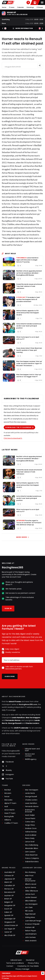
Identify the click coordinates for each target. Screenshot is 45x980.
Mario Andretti (31, 941)
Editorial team (16, 960)
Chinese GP (9, 876)
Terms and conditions (15, 963)
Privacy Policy (33, 963)
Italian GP (8, 912)
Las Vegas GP (10, 929)
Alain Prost (29, 876)
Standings (30, 7)
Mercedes (6, 135)
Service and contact (30, 755)
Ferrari (14, 135)
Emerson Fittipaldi (32, 924)
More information (23, 28)
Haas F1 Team (10, 813)
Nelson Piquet (31, 931)
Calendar (20, 7)
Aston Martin (9, 810)
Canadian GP (10, 886)
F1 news (12, 7)
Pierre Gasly (30, 838)
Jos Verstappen (31, 904)
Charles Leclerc (32, 723)
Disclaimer (30, 960)
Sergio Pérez (30, 825)
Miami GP (8, 882)
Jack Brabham (31, 934)
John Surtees (30, 937)
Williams (8, 820)
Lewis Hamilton (18, 718)
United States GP (11, 925)
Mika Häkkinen (31, 901)
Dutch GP (8, 909)
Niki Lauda (29, 911)
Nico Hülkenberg (32, 845)
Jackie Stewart (31, 897)
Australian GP (10, 872)
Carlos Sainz (30, 822)
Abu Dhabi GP (10, 935)
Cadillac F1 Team (11, 823)
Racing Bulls (9, 817)
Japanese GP (10, 879)
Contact (10, 966)
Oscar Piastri (30, 818)
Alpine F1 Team (10, 803)
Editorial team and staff (32, 750)
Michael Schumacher (30, 880)
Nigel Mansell (30, 914)
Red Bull (38, 145)
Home (4, 7)
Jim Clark (29, 907)
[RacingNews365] (23, 953)
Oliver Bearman (31, 855)
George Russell (15, 723)
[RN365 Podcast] (28, 3)
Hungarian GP (10, 906)
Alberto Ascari (31, 884)
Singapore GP (10, 922)
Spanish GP (9, 915)
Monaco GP (9, 889)
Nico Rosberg (30, 872)
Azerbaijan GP (10, 919)
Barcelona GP (10, 892)
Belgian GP (9, 902)
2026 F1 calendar (21, 728)
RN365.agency (31, 759)
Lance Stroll (30, 842)
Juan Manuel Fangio (33, 921)
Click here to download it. (13, 438)
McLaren (8, 793)
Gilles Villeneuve (32, 891)
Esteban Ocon (31, 828)
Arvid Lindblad (31, 835)
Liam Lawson (30, 852)
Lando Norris (30, 793)
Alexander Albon (32, 848)
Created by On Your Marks (28, 966)
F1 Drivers (40, 7)
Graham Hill (30, 927)
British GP (8, 899)
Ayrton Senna (31, 888)
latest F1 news (15, 702)
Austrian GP (9, 896)
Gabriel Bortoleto (32, 862)
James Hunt (30, 894)
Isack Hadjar (30, 815)
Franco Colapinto (32, 858)
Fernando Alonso (13, 720)
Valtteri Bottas (31, 832)
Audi (6, 806)
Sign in (8, 608)
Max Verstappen (33, 718)
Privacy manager (22, 969)
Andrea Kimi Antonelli (30, 811)
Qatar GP (8, 932)
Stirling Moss (30, 917)
